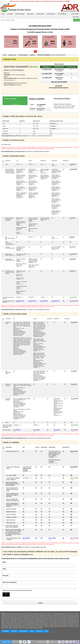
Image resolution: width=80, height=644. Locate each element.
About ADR (76, 17)
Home (3, 14)
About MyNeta (75, 14)
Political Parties (40, 14)
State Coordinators (23, 631)
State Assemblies (20, 14)
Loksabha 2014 (12, 55)
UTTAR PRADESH (23, 55)
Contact (32, 631)
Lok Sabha (10, 14)
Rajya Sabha (30, 14)
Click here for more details (59, 82)
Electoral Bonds (51, 14)
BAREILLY (32, 55)
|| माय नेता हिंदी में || (62, 14)
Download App (41, 642)
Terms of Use (39, 631)
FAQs (46, 631)
